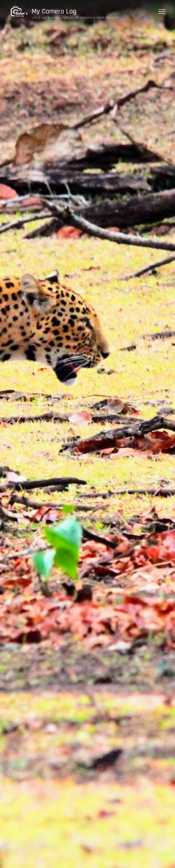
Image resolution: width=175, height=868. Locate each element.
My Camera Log (54, 11)
